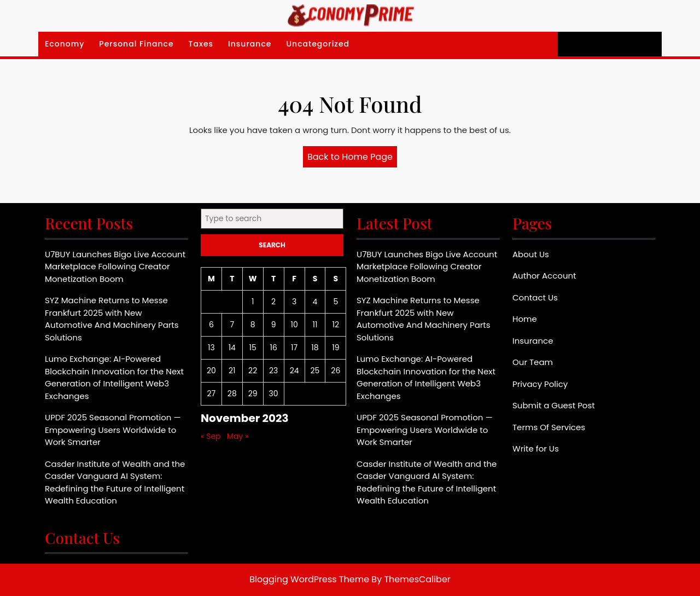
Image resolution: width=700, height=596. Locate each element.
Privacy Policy (540, 384)
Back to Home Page (352, 159)
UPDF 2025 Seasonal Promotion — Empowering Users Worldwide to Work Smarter (113, 430)
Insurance (250, 44)
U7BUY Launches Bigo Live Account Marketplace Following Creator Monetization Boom (115, 267)
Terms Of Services (549, 427)
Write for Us (536, 449)
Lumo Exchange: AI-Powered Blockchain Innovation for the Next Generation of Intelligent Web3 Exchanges (114, 377)
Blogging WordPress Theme (309, 579)
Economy (65, 44)
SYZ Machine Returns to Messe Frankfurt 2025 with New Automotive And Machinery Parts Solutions (112, 319)
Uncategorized (318, 44)
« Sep (211, 436)
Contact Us (535, 297)
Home (525, 319)
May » (238, 436)
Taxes (201, 44)
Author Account (544, 276)
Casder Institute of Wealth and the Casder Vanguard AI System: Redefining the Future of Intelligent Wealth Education (115, 482)
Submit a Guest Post (554, 405)
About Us (531, 254)
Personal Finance (136, 44)
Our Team (533, 362)
